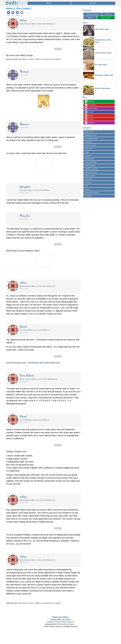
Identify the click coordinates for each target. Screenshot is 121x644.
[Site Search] (93, 3)
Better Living (89, 132)
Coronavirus (89, 149)
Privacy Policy (60, 622)
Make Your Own (90, 176)
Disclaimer (51, 622)
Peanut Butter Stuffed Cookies (104, 75)
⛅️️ (75, 624)
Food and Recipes (93, 14)
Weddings (88, 196)
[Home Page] (16, 1)
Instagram (89, 123)
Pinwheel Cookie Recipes (102, 88)
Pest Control (90, 105)
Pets (86, 186)
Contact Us (70, 622)
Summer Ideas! (91, 109)
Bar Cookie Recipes (101, 65)
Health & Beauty (90, 166)
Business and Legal (91, 139)
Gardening (90, 101)
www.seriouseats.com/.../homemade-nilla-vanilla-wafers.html (33, 363)
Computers (88, 142)
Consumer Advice (91, 145)
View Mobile (66, 619)
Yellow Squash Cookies (102, 29)
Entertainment (89, 159)
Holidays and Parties (92, 169)
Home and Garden (91, 172)
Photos (87, 189)
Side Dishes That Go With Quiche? (103, 41)
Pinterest (89, 116)
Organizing (88, 179)
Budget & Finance (91, 135)
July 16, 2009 (106, 18)
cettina (12, 55)
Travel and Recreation (92, 193)
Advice (90, 18)
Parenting (88, 182)
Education (88, 155)
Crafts (87, 152)
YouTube (89, 119)
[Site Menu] (49, 3)
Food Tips (108, 14)
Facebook (89, 112)
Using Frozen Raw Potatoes (103, 53)
